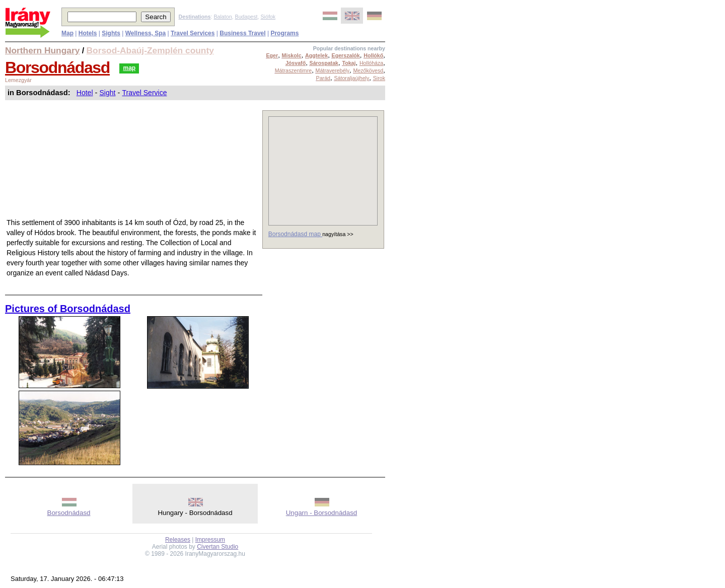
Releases (178, 540)
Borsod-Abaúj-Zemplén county (150, 50)
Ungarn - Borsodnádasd (322, 513)
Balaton (223, 17)
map (129, 68)
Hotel (85, 93)
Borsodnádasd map (295, 234)
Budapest (246, 17)
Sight (108, 93)
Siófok (268, 17)
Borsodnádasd (57, 67)
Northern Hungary (42, 50)
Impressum (210, 540)
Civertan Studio (217, 547)
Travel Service (144, 93)
